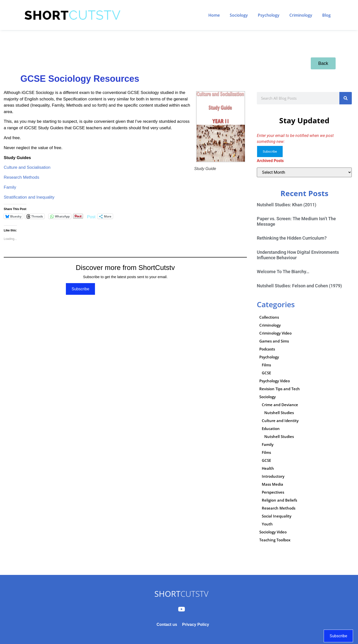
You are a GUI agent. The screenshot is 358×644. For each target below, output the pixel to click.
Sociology (239, 15)
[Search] (346, 98)
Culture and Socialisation (27, 167)
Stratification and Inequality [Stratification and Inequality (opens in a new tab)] (29, 197)
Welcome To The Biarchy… (283, 272)
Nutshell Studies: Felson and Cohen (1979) (299, 286)
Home (214, 15)
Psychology (269, 15)
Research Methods (22, 177)
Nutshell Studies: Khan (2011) (287, 205)
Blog (326, 15)
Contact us (167, 624)
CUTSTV (181, 594)
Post (91, 216)
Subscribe (80, 289)
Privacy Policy (196, 624)
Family (10, 187)
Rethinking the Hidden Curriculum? (292, 238)
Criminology (301, 15)
